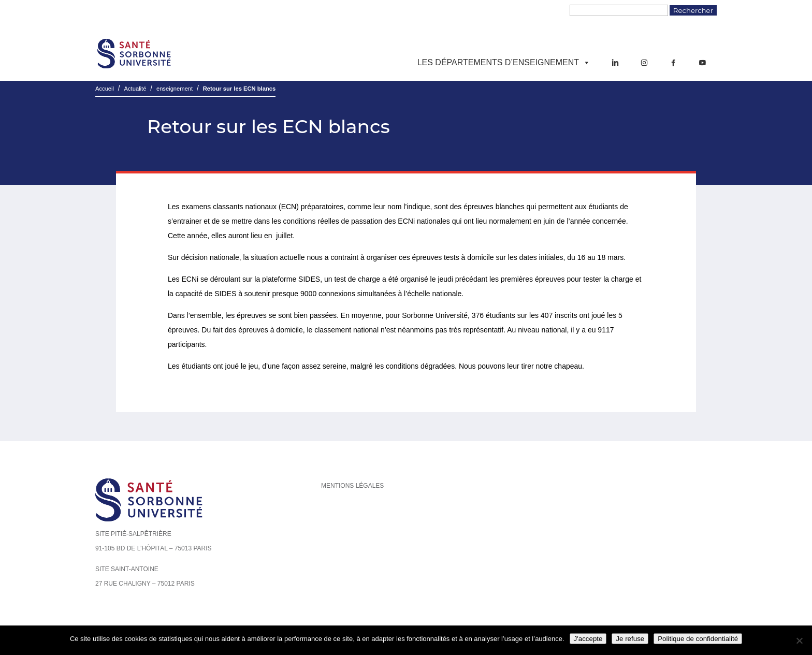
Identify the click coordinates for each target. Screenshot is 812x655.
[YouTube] (702, 63)
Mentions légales (352, 486)
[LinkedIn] (615, 63)
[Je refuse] (799, 641)
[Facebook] (673, 63)
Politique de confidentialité (698, 639)
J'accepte (588, 639)
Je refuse (630, 639)
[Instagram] (644, 63)
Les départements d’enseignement (504, 63)
